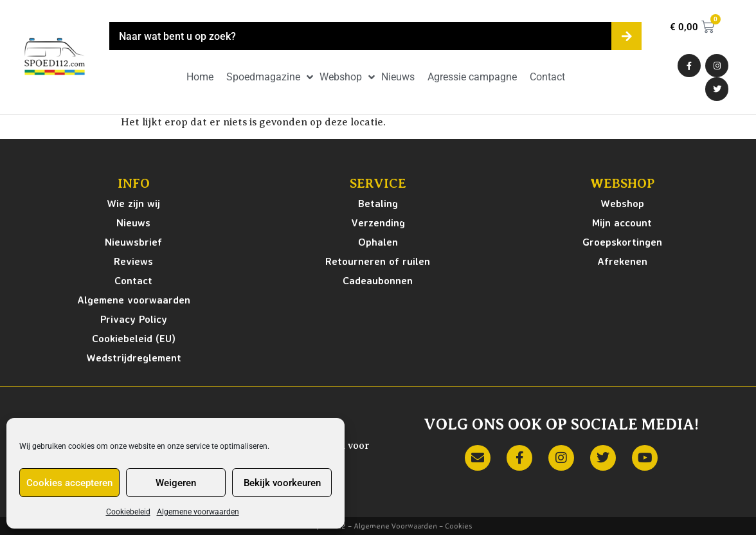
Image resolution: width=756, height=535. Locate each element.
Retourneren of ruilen (378, 261)
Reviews (133, 261)
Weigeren (176, 483)
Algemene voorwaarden (198, 512)
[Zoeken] (626, 36)
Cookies (458, 526)
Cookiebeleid (128, 512)
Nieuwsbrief (133, 242)
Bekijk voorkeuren (282, 483)
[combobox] (360, 36)
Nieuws (133, 222)
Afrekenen (622, 261)
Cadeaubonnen (378, 280)
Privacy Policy (134, 319)
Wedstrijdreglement (134, 358)
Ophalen (378, 242)
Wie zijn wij (133, 203)
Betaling (378, 203)
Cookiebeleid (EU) (134, 338)
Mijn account (622, 222)
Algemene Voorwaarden (395, 526)
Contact (133, 280)
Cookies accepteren (69, 483)
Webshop (622, 203)
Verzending (378, 222)
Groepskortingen (622, 242)
